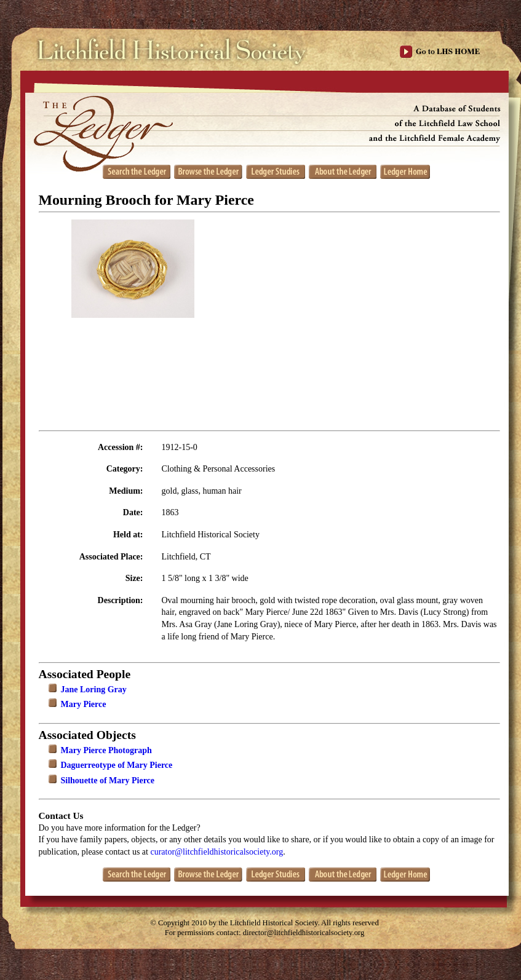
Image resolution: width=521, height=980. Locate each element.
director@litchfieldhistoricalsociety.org (304, 933)
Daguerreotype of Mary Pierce (117, 765)
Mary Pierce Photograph (106, 750)
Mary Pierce (84, 704)
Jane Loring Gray (94, 690)
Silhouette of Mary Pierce (108, 780)
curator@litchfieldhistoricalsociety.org (217, 852)
